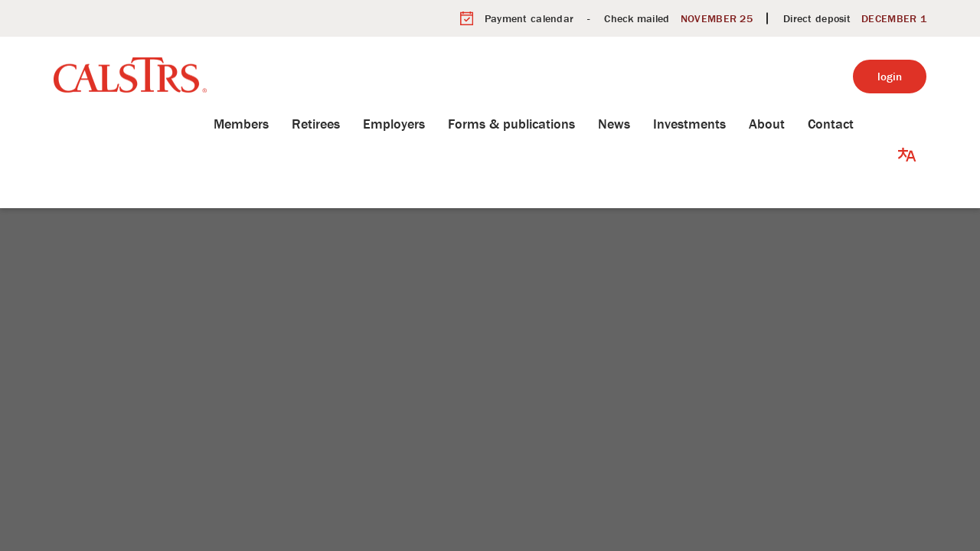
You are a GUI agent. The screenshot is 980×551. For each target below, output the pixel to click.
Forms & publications (534, 124)
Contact (854, 124)
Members (264, 124)
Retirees (339, 124)
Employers (417, 124)
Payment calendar (529, 18)
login (890, 76)
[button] (907, 124)
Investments (712, 124)
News (637, 124)
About (790, 124)
